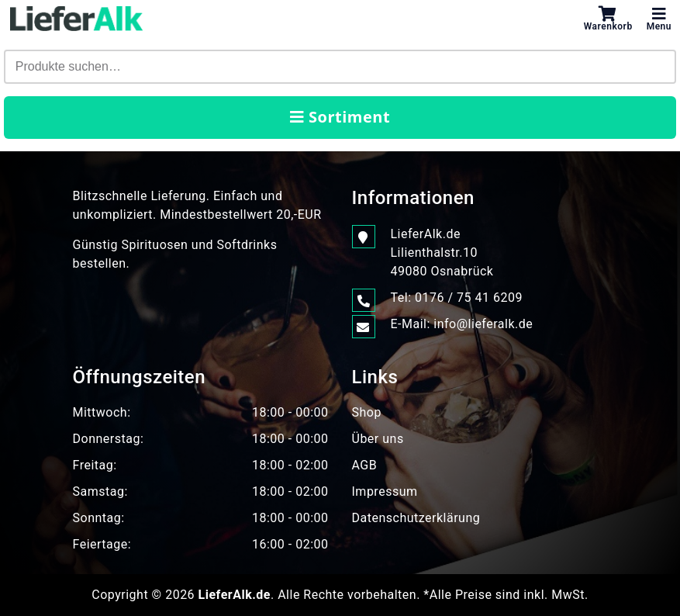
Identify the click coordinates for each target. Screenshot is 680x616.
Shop (367, 412)
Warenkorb (608, 19)
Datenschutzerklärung (416, 518)
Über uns (378, 439)
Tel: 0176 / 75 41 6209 (457, 298)
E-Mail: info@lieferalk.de (462, 324)
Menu (659, 19)
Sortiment (340, 117)
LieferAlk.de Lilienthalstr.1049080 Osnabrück (442, 252)
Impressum (385, 491)
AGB (365, 465)
